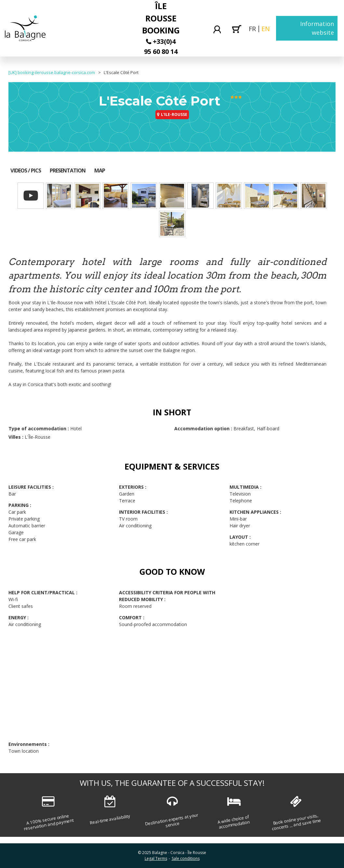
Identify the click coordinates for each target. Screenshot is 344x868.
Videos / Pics (26, 170)
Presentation (68, 170)
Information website (317, 28)
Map (100, 170)
